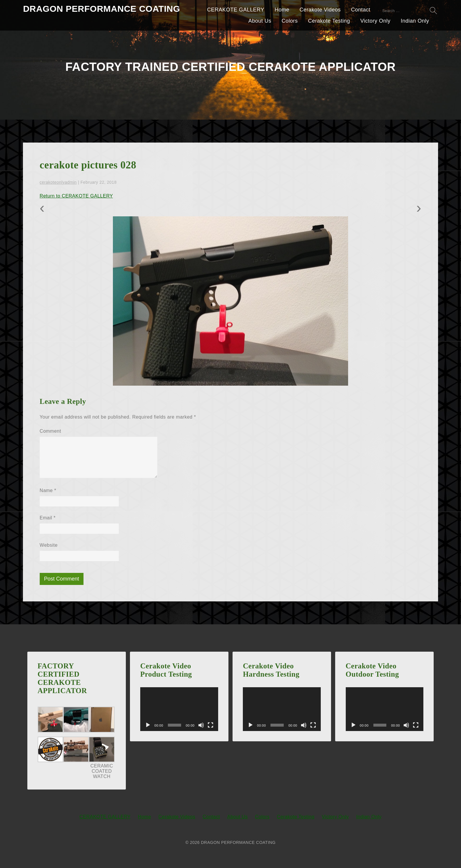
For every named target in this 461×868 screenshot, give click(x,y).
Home (282, 10)
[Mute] (201, 725)
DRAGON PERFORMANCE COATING (101, 9)
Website (49, 545)
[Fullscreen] (211, 725)
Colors (290, 21)
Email (48, 518)
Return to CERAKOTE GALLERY (76, 196)
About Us (260, 21)
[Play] (148, 725)
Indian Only (415, 21)
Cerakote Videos (320, 10)
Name (48, 490)
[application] (179, 709)
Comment (50, 431)
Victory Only (375, 21)
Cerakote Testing (329, 21)
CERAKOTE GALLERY (236, 10)
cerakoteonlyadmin (58, 182)
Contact (361, 10)
